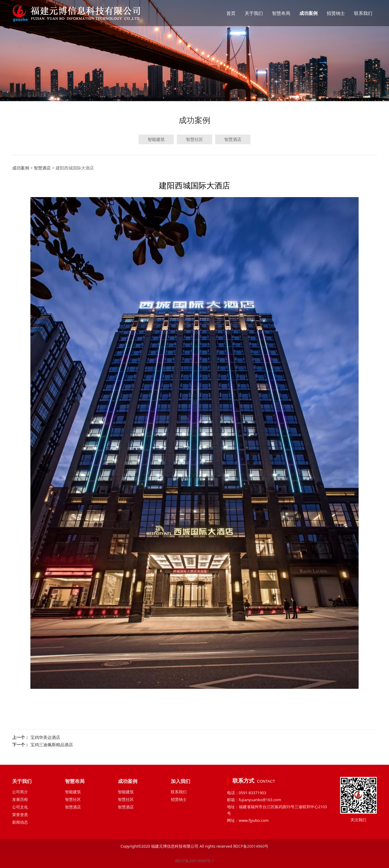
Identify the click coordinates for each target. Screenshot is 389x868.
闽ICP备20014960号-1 (194, 861)
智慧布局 (281, 13)
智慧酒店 (233, 139)
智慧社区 (194, 139)
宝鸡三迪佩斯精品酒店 (52, 745)
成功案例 (308, 13)
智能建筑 (156, 139)
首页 (231, 13)
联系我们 (363, 13)
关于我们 (254, 13)
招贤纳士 (336, 13)
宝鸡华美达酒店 (45, 737)
